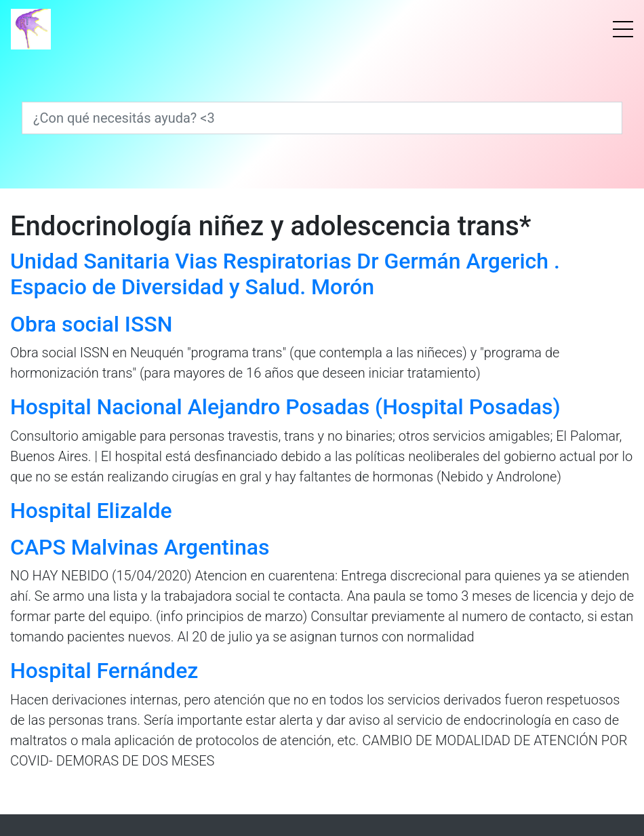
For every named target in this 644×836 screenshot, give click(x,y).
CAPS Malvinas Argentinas (140, 547)
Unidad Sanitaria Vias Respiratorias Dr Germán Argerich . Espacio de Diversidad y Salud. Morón (285, 274)
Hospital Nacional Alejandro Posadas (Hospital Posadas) (285, 407)
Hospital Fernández (104, 671)
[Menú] (623, 29)
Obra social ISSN (91, 324)
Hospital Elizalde (91, 511)
